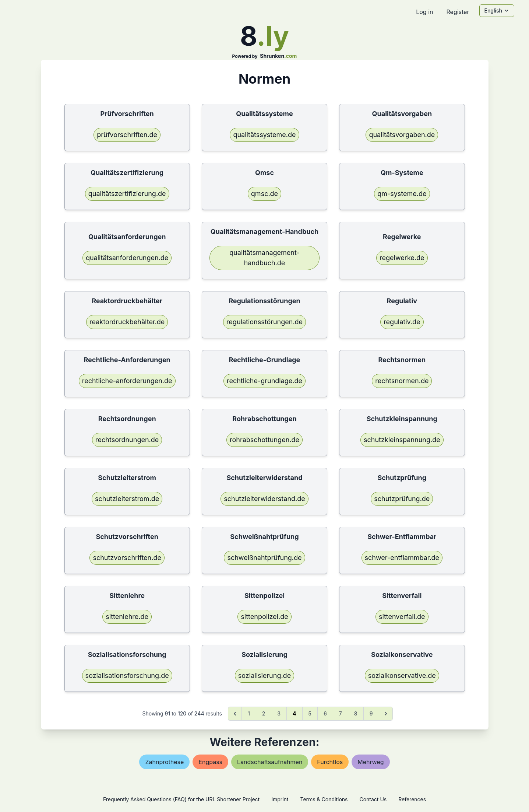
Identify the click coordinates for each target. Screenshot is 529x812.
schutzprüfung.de (402, 499)
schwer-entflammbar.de (402, 558)
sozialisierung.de (264, 675)
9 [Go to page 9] (371, 713)
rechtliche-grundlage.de (264, 381)
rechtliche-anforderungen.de (127, 381)
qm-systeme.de (402, 194)
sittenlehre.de (127, 617)
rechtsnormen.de (402, 381)
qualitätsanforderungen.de (127, 258)
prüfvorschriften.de (127, 135)
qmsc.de (264, 194)
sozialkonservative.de (402, 675)
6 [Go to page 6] (325, 713)
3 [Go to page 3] (279, 713)
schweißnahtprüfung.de (264, 558)
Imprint (280, 799)
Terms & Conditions (324, 799)
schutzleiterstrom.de (127, 499)
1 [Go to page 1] (249, 713)
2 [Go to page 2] (264, 713)
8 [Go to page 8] (356, 713)
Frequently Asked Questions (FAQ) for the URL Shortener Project (181, 799)
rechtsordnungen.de (127, 440)
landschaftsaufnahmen (270, 762)
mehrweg (371, 762)
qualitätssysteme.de (264, 135)
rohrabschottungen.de (264, 440)
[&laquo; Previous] (235, 714)
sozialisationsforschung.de (127, 675)
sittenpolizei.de (264, 617)
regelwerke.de (402, 258)
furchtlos (330, 762)
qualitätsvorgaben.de (402, 135)
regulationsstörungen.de (264, 322)
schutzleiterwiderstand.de (264, 499)
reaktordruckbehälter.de (127, 322)
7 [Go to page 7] (341, 713)
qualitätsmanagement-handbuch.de (264, 258)
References (412, 799)
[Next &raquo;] (386, 714)
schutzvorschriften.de (127, 558)
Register (458, 12)
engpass (210, 762)
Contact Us (373, 799)
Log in (424, 12)
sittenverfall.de (402, 617)
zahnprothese (164, 762)
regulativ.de (402, 322)
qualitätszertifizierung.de (127, 194)
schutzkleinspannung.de (402, 440)
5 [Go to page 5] (310, 713)
